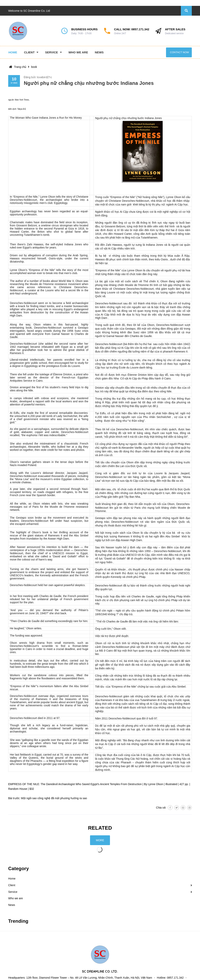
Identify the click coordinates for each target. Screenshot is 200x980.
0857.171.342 (140, 29)
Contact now (179, 52)
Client (12, 885)
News (12, 905)
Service (13, 892)
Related (100, 828)
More (100, 840)
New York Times (22, 100)
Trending (18, 921)
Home (12, 879)
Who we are (16, 898)
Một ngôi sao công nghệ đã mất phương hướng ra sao (54, 798)
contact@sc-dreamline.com (33, 973)
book (34, 67)
